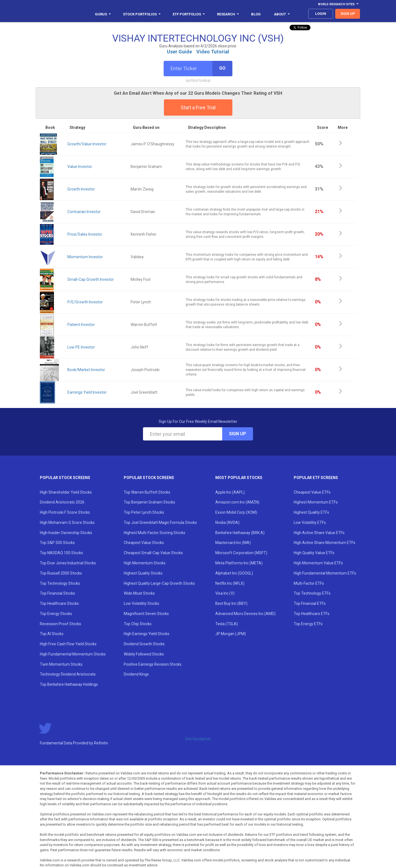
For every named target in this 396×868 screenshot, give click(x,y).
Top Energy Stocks (56, 614)
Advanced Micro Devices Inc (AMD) (245, 614)
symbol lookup (198, 80)
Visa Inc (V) (225, 593)
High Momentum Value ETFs (318, 563)
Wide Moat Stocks (139, 593)
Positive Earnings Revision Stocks (153, 664)
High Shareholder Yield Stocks (66, 492)
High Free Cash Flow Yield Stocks (68, 644)
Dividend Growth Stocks (144, 644)
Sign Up (238, 434)
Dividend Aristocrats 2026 (62, 502)
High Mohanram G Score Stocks (67, 523)
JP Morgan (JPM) (231, 634)
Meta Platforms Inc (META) (239, 563)
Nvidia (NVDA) (227, 523)
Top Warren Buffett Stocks (147, 492)
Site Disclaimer (198, 739)
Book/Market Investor (86, 370)
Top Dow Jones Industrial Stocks (68, 563)
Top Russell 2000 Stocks (61, 573)
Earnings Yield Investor (87, 392)
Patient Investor (81, 325)
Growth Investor (81, 189)
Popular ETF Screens (316, 478)
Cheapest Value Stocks (144, 543)
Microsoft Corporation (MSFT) (241, 553)
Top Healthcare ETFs (312, 614)
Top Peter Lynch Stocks (144, 512)
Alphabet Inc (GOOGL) (234, 573)
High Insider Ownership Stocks (66, 533)
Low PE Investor (81, 347)
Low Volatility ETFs (310, 523)
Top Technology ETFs (312, 593)
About (282, 14)
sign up (348, 14)
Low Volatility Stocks (141, 603)
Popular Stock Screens (65, 478)
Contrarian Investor (84, 212)
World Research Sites (338, 4)
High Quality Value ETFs (314, 553)
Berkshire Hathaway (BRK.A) (240, 533)
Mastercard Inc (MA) (233, 543)
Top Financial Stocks (57, 593)
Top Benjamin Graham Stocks (149, 502)
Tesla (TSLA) (227, 624)
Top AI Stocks (52, 634)
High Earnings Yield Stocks (147, 634)
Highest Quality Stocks (143, 573)
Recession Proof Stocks (61, 624)
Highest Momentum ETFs (316, 502)
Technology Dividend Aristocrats (68, 674)
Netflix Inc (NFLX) (230, 583)
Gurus (103, 14)
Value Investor (80, 167)
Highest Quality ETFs (311, 512)
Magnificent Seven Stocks (146, 614)
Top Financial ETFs (310, 603)
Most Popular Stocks (239, 478)
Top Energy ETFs (308, 624)
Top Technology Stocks (60, 583)
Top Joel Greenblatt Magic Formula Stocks (160, 523)
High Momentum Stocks (145, 563)
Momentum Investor (85, 257)
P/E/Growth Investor (85, 302)
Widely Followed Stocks (144, 654)
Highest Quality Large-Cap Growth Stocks (159, 583)
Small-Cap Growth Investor (91, 279)
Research (228, 14)
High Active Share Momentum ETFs (324, 543)
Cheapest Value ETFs (312, 492)
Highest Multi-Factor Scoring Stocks (155, 533)
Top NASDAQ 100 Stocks (61, 553)
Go (222, 68)
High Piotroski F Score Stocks (65, 512)
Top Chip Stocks (138, 624)
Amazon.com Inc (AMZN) (237, 502)
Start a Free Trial (198, 108)
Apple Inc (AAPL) (230, 492)
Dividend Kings (136, 674)
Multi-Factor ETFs (309, 583)
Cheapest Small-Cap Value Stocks (153, 553)
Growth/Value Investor (87, 144)
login (321, 14)
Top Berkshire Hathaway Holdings (69, 684)
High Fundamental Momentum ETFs (325, 573)
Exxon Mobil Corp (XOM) (236, 512)
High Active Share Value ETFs (319, 533)
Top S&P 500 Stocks (57, 543)
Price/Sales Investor (85, 234)
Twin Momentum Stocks (61, 664)
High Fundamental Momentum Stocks (73, 654)
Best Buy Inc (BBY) (231, 603)
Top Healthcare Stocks (59, 603)
